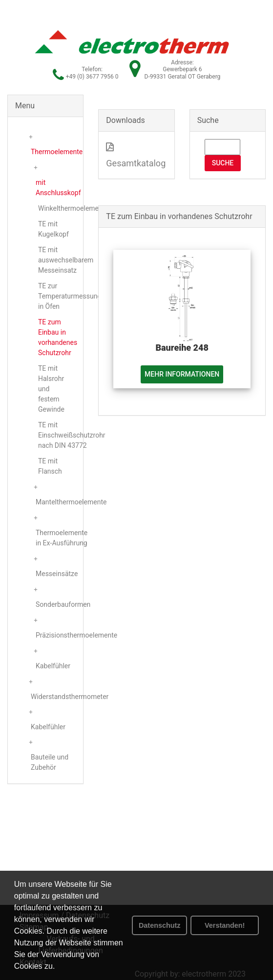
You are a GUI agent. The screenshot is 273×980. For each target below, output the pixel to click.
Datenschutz (160, 925)
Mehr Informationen (182, 374)
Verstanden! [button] (225, 925)
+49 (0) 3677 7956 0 (92, 77)
